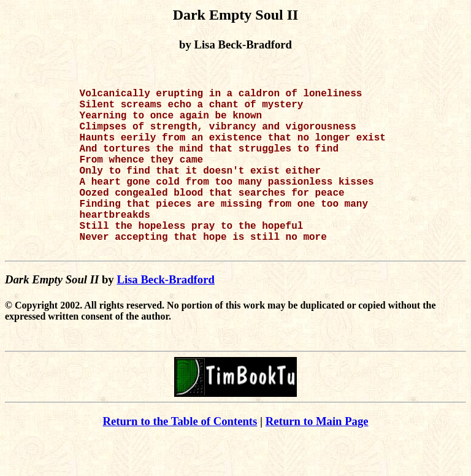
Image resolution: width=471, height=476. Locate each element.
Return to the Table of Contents (180, 458)
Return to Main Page (317, 458)
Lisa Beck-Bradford (166, 316)
